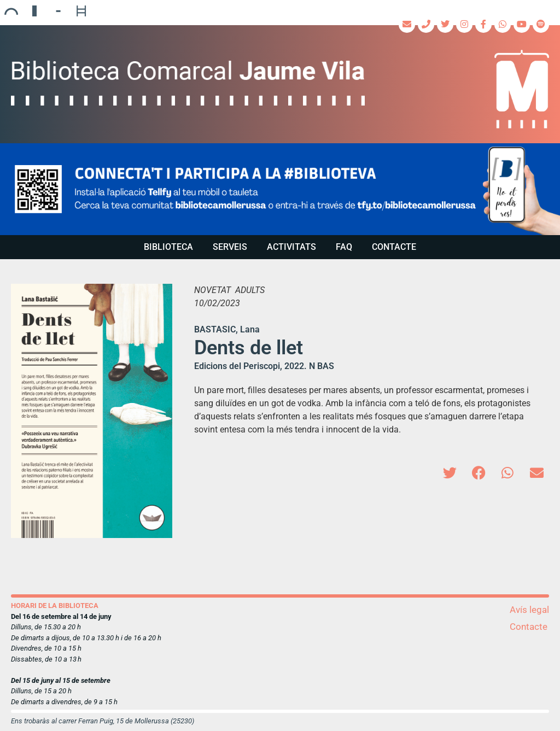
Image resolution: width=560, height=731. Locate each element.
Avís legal (529, 610)
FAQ (344, 247)
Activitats (291, 247)
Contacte (394, 247)
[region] (280, 189)
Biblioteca (168, 247)
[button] (280, 189)
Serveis (230, 247)
